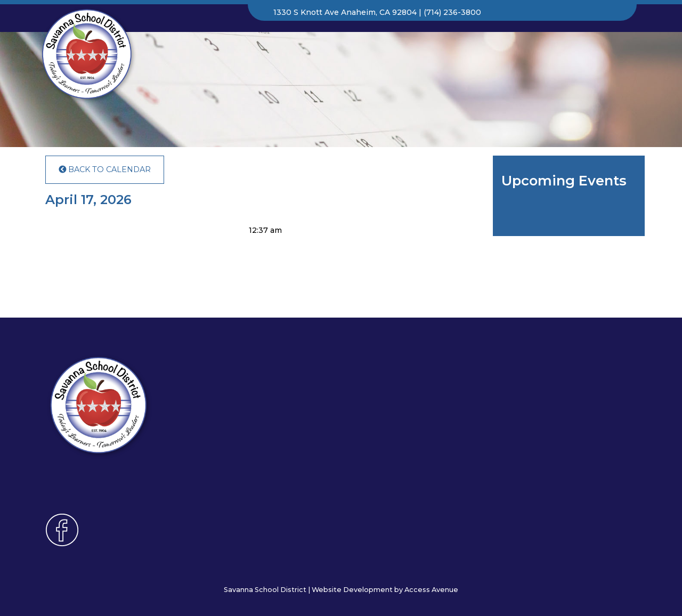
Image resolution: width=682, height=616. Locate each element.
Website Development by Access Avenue (385, 590)
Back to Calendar (105, 169)
